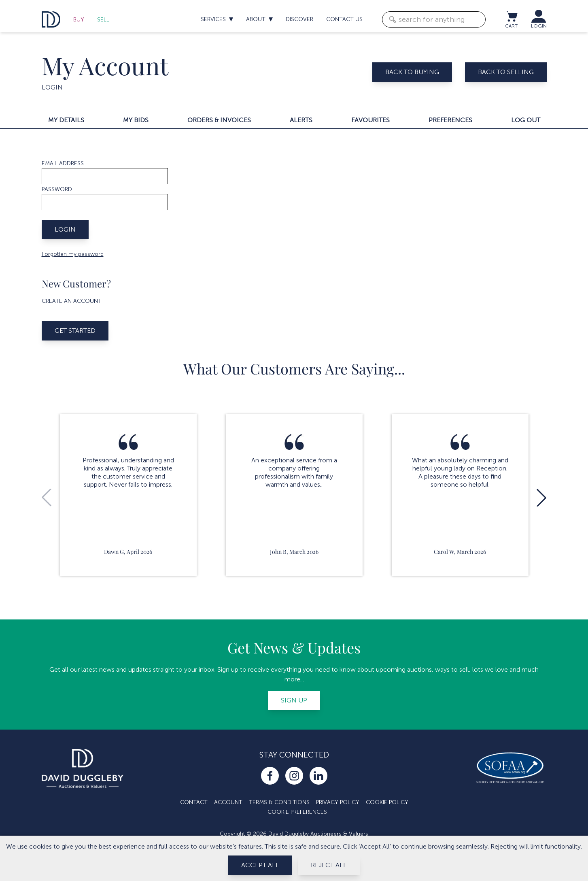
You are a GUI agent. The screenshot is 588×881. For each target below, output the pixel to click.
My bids (136, 120)
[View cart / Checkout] (512, 16)
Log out (526, 120)
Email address (63, 163)
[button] (541, 498)
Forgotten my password (73, 254)
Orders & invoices (219, 120)
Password (57, 189)
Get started (75, 331)
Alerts (301, 120)
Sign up (294, 700)
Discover (299, 19)
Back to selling (506, 72)
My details (66, 120)
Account (228, 802)
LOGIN (539, 26)
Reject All (329, 865)
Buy (79, 20)
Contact (194, 802)
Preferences (450, 120)
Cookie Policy (387, 802)
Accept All (260, 865)
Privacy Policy (338, 802)
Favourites (370, 120)
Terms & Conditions (279, 802)
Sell (103, 20)
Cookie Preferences (297, 812)
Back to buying (412, 72)
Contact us (344, 19)
